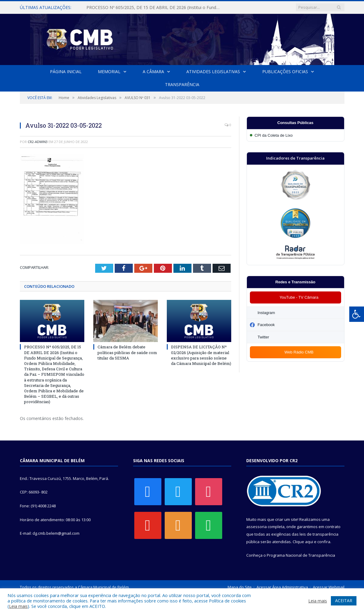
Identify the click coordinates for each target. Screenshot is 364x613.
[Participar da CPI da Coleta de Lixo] (296, 135)
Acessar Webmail (329, 587)
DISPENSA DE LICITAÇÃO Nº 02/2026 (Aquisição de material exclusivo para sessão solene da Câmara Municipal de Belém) (201, 355)
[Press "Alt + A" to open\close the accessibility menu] (357, 314)
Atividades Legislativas (213, 72)
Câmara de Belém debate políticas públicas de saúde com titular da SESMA (127, 353)
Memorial (109, 72)
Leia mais (18, 606)
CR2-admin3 (38, 142)
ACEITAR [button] (344, 601)
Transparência (182, 84)
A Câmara (153, 72)
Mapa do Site (240, 587)
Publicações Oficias (285, 72)
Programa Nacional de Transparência (301, 555)
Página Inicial (66, 72)
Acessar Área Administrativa (282, 587)
